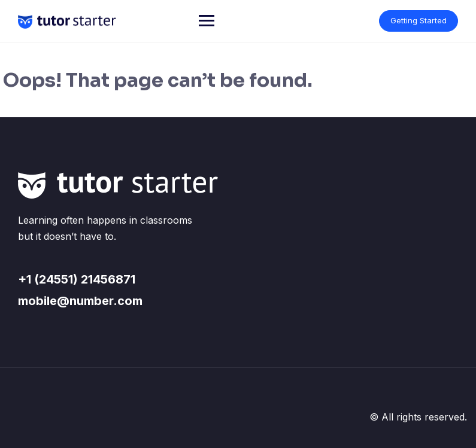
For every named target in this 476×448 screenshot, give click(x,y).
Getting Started (419, 20)
